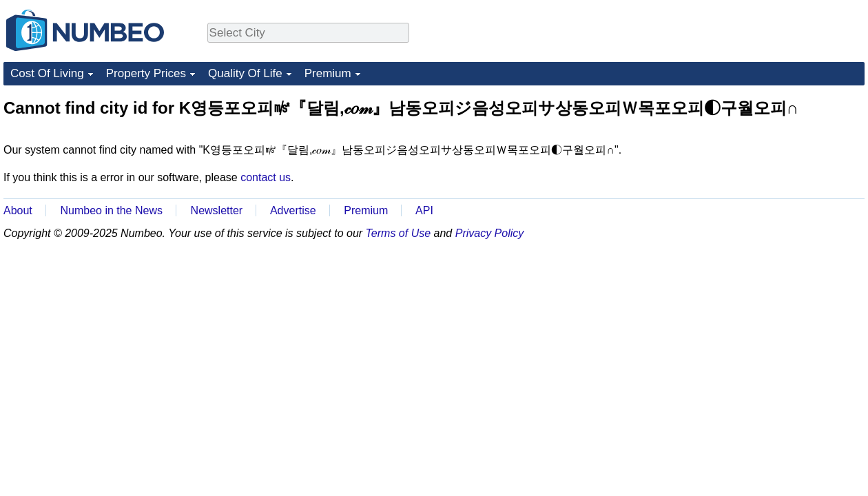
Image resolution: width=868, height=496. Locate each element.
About (18, 210)
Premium (328, 73)
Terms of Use (399, 233)
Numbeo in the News (111, 210)
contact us (266, 177)
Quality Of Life (245, 73)
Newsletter (217, 210)
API (424, 210)
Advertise (293, 210)
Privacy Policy (490, 233)
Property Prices (146, 73)
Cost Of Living (47, 73)
